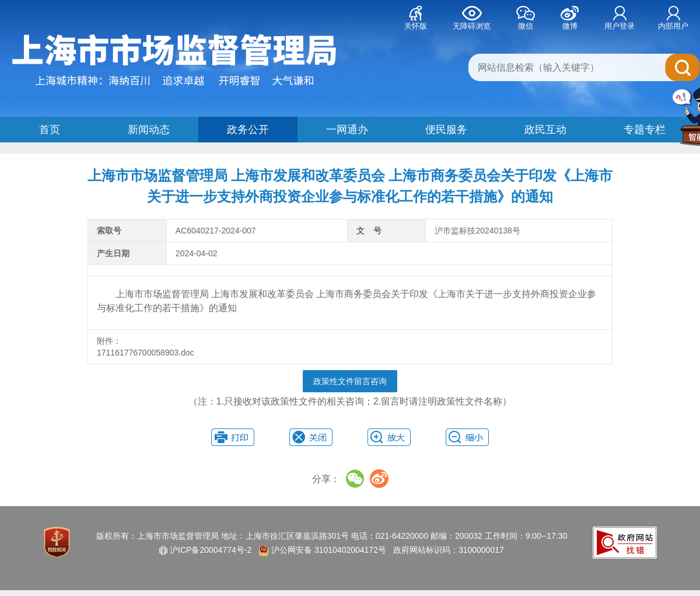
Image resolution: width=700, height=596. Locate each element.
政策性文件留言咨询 (350, 381)
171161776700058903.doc (147, 353)
